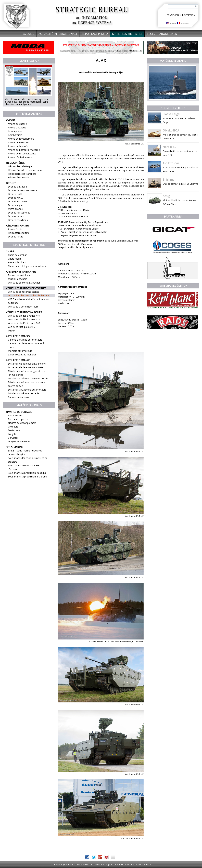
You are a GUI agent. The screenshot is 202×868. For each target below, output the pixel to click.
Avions (10, 120)
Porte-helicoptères (18, 419)
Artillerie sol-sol (18, 336)
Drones (11, 183)
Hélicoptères (15, 163)
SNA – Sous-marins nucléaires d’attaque (24, 467)
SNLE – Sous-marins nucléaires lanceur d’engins (25, 452)
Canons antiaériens (18, 397)
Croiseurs (13, 427)
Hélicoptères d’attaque (20, 166)
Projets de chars (17, 262)
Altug (166, 196)
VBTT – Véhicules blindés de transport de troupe (29, 301)
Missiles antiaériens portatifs (24, 393)
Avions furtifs (15, 229)
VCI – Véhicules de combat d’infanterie (29, 295)
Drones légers (16, 205)
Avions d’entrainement (20, 157)
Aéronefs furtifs (18, 225)
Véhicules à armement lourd (23, 307)
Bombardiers (15, 135)
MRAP (11, 331)
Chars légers (15, 259)
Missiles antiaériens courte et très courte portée (26, 384)
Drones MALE (16, 198)
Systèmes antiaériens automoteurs (27, 390)
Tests (151, 34)
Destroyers (14, 430)
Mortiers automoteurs (20, 351)
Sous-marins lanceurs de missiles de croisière (28, 460)
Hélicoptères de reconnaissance (25, 170)
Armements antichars (21, 272)
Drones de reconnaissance (23, 190)
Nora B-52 (169, 147)
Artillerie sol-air (18, 360)
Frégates (13, 434)
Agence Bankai (143, 864)
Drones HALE (15, 194)
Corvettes (13, 438)
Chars (10, 251)
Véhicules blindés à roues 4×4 (24, 316)
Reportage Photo (95, 34)
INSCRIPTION (189, 15)
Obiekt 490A (171, 130)
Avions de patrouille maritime (24, 150)
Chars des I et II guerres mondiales (27, 266)
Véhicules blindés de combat (26, 288)
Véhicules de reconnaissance (24, 292)
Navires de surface (19, 412)
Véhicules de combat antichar (24, 283)
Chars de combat (17, 255)
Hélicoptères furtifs (18, 233)
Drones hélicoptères (19, 213)
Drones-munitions (18, 220)
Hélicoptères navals (19, 177)
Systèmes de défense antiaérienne (27, 364)
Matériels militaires (127, 34)
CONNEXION (173, 15)
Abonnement (169, 34)
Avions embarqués (18, 146)
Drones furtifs (16, 237)
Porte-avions (15, 415)
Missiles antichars (18, 279)
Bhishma (169, 179)
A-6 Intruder (171, 163)
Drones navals (16, 216)
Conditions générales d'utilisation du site (72, 864)
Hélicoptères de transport (22, 174)
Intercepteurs (15, 131)
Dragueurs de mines (19, 441)
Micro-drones (15, 209)
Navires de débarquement (22, 423)
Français (183, 23)
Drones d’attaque (17, 187)
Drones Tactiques (18, 201)
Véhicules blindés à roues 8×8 (24, 323)
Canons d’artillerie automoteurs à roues (26, 345)
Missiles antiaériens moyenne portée (28, 378)
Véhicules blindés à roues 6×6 (24, 319)
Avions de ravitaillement (21, 139)
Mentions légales (104, 864)
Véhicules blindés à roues (24, 312)
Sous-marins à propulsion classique (27, 473)
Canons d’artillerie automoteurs (25, 340)
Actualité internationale (58, 34)
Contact (119, 864)
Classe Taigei (171, 114)
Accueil (29, 34)
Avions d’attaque (17, 128)
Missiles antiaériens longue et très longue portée (27, 373)
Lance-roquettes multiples (22, 355)
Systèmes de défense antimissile (26, 367)
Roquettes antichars (19, 275)
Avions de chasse (17, 124)
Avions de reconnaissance (22, 153)
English (171, 23)
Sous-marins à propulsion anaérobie (28, 477)
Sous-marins (14, 447)
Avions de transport (19, 142)
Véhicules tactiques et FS (21, 327)
